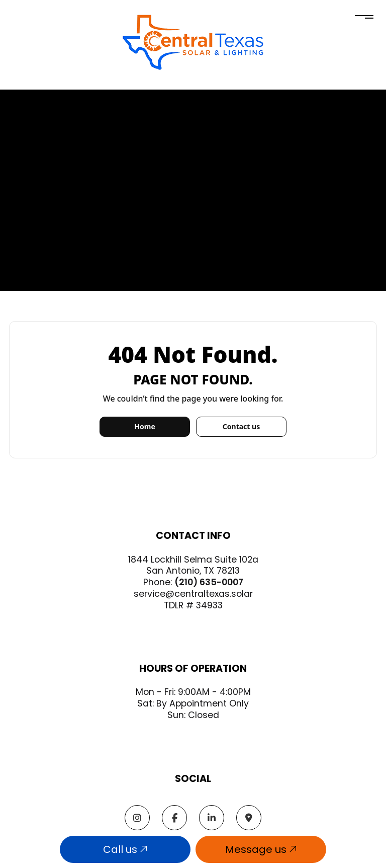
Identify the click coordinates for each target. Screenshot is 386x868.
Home (144, 426)
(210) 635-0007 (209, 582)
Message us (261, 849)
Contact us (241, 426)
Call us (125, 849)
